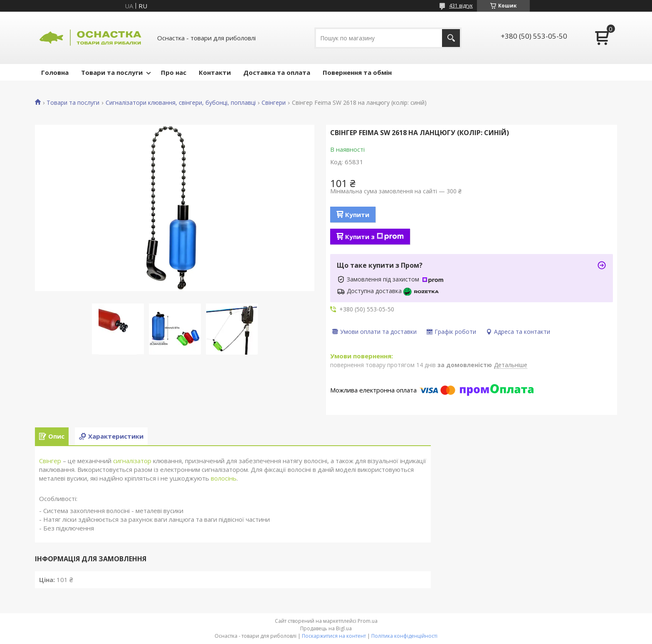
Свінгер (50, 461)
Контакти (215, 72)
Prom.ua (368, 621)
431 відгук (461, 6)
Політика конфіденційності (404, 636)
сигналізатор (132, 461)
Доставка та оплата (277, 72)
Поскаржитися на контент (334, 636)
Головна (55, 72)
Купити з (374, 237)
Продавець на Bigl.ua (326, 628)
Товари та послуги (112, 72)
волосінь (224, 478)
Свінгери (274, 103)
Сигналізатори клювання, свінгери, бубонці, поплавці (181, 103)
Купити (357, 215)
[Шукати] (451, 38)
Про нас (174, 72)
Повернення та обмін (357, 72)
